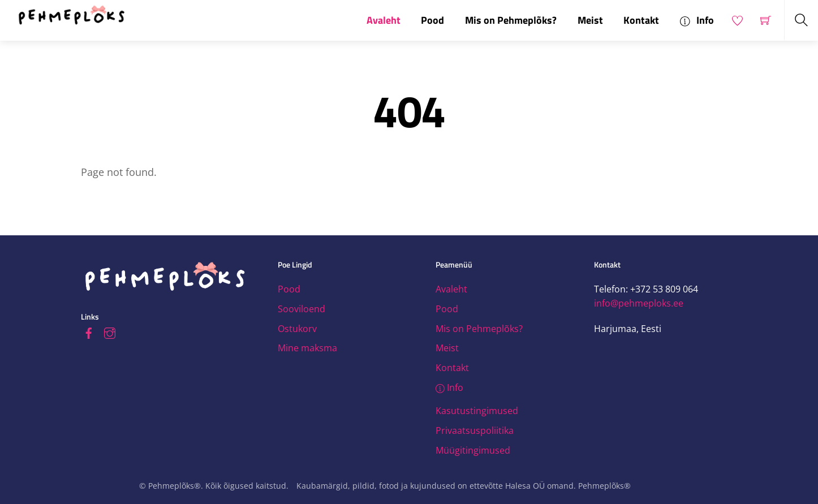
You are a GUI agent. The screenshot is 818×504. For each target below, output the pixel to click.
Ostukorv (297, 329)
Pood (432, 20)
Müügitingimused (473, 450)
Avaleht (384, 20)
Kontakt (641, 20)
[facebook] (89, 331)
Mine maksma (307, 348)
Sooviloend (302, 309)
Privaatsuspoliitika (475, 430)
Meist (590, 20)
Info (697, 20)
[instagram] (110, 331)
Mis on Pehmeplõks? (511, 20)
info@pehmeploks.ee (639, 303)
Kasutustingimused (477, 411)
